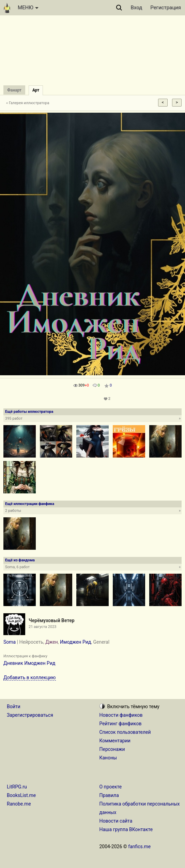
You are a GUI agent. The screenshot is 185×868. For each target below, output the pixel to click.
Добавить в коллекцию (30, 677)
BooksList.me (21, 795)
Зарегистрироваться (30, 715)
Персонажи (112, 749)
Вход (137, 8)
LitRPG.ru (17, 787)
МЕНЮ (28, 8)
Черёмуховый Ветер (52, 620)
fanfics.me (139, 846)
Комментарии (115, 741)
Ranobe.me (19, 804)
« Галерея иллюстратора (28, 103)
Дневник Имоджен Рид (29, 663)
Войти (14, 706)
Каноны (108, 758)
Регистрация (166, 8)
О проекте (111, 787)
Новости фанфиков (121, 715)
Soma (10, 642)
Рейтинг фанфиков (121, 724)
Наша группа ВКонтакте (126, 829)
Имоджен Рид (75, 642)
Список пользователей (125, 732)
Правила (109, 795)
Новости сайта (116, 821)
